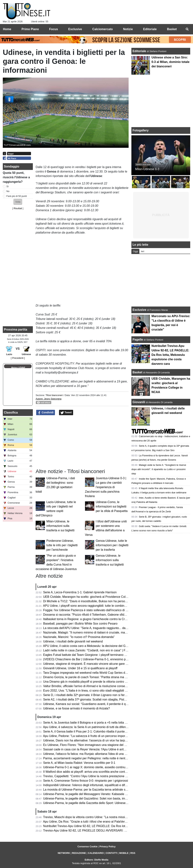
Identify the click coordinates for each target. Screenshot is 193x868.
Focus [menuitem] (54, 29)
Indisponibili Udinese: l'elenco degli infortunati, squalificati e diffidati (87, 785)
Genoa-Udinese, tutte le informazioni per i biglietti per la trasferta (112, 545)
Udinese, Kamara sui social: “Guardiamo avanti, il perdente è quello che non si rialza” (99, 704)
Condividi (46, 413)
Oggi (135, 251)
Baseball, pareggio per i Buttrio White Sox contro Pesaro (80, 624)
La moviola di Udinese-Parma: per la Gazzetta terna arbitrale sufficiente (90, 790)
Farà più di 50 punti (17, 196)
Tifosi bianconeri (54, 395)
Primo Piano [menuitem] (30, 29)
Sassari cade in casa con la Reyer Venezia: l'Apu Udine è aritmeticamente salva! (96, 749)
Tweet (66, 413)
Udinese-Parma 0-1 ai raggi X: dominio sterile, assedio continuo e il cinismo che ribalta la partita (106, 767)
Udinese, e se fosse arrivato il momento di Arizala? (77, 708)
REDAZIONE (79, 853)
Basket (137, 372)
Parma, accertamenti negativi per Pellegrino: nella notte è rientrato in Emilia (93, 758)
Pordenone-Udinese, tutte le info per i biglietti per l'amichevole (62, 545)
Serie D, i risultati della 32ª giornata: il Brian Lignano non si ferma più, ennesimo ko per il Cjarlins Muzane (112, 695)
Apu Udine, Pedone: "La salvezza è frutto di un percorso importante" (88, 736)
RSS (133, 853)
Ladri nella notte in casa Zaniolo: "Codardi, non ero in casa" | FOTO (88, 650)
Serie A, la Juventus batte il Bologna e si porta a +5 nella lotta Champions (92, 723)
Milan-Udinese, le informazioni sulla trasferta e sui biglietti (60, 526)
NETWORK (64, 853)
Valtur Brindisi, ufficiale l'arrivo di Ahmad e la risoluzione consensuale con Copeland (98, 686)
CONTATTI (111, 853)
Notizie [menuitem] (128, 29)
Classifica (11, 413)
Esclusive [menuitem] (75, 29)
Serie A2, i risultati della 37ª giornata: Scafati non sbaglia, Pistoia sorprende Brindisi (98, 699)
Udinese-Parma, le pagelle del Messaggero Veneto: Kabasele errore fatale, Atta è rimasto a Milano (108, 794)
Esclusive (139, 310)
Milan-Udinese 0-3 (147, 169)
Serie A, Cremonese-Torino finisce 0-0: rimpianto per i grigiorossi (86, 781)
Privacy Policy (108, 847)
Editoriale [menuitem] (150, 29)
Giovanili (139, 402)
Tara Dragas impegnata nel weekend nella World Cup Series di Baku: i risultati (94, 673)
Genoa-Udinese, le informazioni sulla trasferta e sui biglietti (110, 560)
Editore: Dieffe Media (96, 860)
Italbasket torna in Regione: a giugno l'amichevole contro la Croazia (88, 619)
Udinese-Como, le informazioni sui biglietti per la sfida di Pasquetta (112, 506)
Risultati (18, 208)
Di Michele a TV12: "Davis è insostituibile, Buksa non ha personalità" (88, 601)
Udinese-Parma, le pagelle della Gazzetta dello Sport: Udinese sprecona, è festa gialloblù (102, 803)
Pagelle (138, 340)
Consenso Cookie (87, 847)
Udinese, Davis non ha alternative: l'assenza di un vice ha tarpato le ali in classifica (98, 740)
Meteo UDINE (18, 368)
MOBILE (124, 853)
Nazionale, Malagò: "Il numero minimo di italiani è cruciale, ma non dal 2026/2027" (97, 632)
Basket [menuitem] (172, 29)
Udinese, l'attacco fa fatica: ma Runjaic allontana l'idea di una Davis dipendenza (96, 754)
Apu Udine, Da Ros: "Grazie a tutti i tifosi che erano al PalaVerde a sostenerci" (95, 822)
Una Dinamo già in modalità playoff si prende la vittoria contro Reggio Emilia (93, 682)
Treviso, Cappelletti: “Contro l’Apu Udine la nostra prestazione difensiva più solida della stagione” (107, 776)
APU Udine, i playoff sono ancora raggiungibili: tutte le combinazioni (88, 606)
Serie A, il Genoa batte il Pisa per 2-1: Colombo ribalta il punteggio (87, 731)
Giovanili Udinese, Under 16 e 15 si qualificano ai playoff (80, 668)
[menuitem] (187, 29)
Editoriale (140, 51)
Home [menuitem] (7, 29)
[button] (18, 202)
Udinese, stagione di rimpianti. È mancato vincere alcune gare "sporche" (91, 664)
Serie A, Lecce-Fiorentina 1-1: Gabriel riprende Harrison (80, 592)
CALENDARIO (96, 853)
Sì (8, 186)
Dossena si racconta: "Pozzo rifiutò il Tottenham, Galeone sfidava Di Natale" (93, 615)
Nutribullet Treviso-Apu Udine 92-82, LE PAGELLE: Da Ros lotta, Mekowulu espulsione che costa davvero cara (116, 826)
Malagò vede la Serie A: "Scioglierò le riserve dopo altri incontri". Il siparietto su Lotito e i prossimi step (159, 469)
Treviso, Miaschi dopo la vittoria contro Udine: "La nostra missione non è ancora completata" (104, 817)
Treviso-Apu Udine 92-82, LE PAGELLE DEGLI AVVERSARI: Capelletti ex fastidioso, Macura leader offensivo (115, 830)
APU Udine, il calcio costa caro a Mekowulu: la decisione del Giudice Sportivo (94, 646)
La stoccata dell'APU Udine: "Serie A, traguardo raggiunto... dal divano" (90, 628)
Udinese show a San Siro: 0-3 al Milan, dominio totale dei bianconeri (170, 62)
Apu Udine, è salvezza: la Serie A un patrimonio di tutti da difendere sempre (93, 727)
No (8, 191)
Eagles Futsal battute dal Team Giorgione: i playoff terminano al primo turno (93, 655)
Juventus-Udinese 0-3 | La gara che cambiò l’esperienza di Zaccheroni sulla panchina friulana (106, 487)
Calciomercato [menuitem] (102, 29)
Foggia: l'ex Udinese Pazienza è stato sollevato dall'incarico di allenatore (91, 610)
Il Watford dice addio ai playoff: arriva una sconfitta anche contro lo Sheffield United (98, 772)
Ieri (143, 251)
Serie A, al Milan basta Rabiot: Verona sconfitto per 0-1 (79, 763)
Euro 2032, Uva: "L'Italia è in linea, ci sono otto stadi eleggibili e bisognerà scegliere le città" (103, 691)
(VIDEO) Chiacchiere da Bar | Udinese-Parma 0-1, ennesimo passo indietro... (94, 659)
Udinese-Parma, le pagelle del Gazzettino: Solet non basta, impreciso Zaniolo (94, 798)
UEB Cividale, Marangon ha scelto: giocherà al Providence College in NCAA (93, 597)
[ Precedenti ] (18, 358)
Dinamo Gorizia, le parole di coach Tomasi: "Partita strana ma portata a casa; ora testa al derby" (106, 677)
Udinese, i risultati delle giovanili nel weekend (73, 641)
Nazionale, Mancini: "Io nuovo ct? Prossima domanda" (79, 637)
